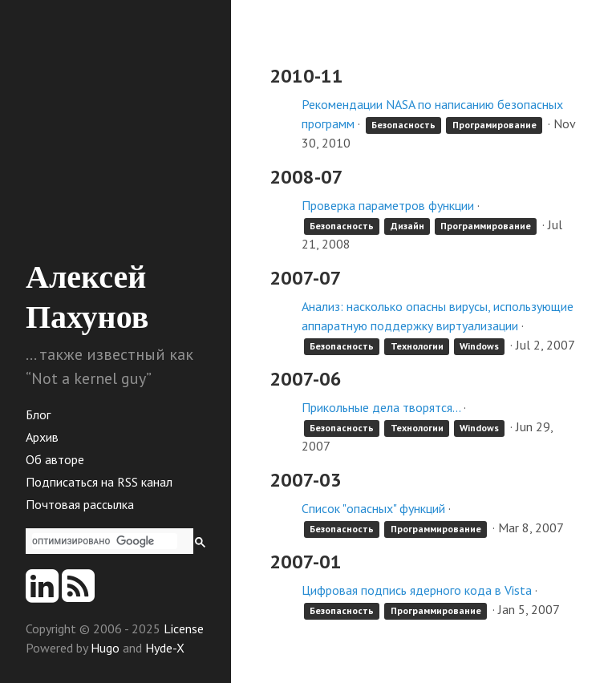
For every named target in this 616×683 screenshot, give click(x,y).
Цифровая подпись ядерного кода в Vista (417, 590)
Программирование (486, 226)
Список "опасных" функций (373, 508)
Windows (479, 346)
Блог (38, 414)
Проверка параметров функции (388, 205)
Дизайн (407, 226)
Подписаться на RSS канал (99, 482)
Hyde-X (165, 648)
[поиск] (105, 541)
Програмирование (494, 125)
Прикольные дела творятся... (381, 407)
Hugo (105, 648)
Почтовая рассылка (80, 504)
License (184, 628)
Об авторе (55, 459)
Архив (42, 437)
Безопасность (403, 125)
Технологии (417, 346)
